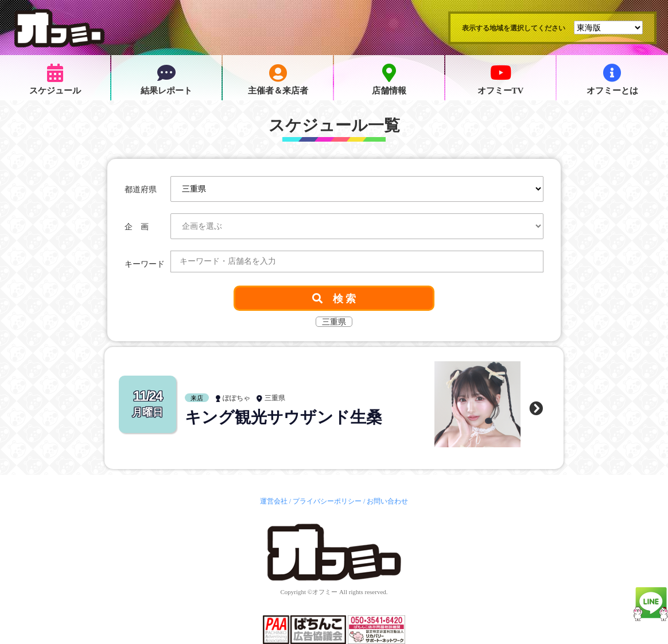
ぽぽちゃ (236, 398)
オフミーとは (612, 79)
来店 (197, 398)
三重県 (275, 398)
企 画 (137, 227)
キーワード (145, 264)
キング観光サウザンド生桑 (283, 417)
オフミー (325, 592)
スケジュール (55, 79)
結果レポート (166, 79)
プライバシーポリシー (327, 501)
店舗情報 (389, 79)
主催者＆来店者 (278, 79)
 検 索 (334, 298)
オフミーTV (501, 79)
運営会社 (274, 501)
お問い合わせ (387, 501)
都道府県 (141, 190)
